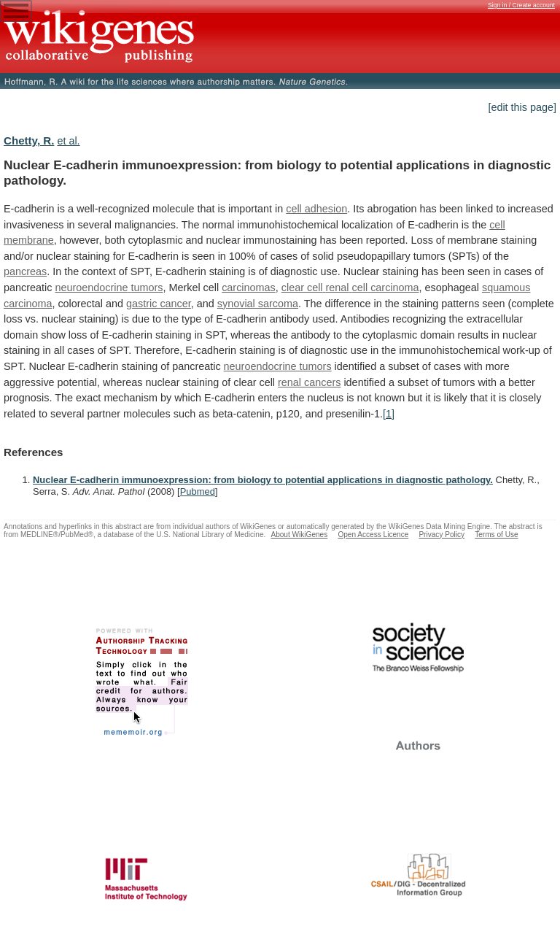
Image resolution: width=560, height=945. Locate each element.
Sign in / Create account (521, 5)
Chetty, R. (29, 140)
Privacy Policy (442, 535)
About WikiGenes (299, 535)
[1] (389, 414)
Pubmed (198, 491)
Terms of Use (496, 535)
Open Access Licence (373, 535)
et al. (68, 141)
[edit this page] (522, 107)
